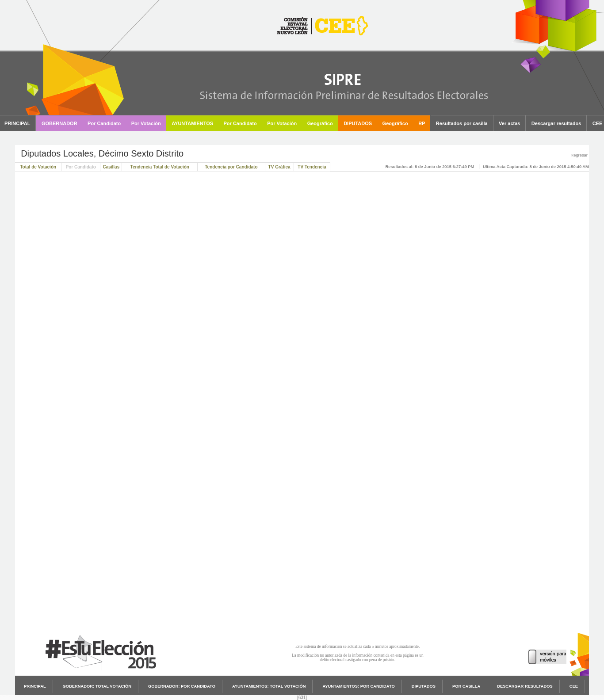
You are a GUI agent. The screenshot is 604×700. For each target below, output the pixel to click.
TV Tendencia (312, 167)
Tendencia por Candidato (231, 167)
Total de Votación (38, 167)
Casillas (111, 167)
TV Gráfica (279, 167)
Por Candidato (81, 167)
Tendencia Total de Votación (160, 167)
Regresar (579, 155)
